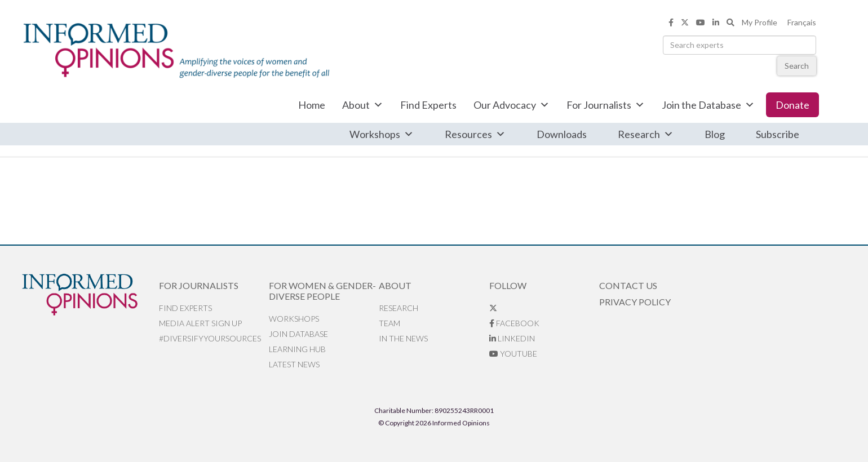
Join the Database (708, 105)
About (363, 105)
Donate (792, 105)
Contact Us (628, 285)
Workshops (382, 134)
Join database (298, 334)
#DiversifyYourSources (210, 338)
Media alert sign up (200, 323)
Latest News (294, 364)
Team (389, 323)
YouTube (513, 354)
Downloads (562, 134)
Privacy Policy (635, 302)
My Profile (759, 22)
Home (312, 105)
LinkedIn (512, 338)
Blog (715, 134)
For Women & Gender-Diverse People (322, 291)
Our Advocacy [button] (511, 105)
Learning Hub (297, 349)
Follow (508, 285)
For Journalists (606, 105)
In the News (403, 338)
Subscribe (778, 134)
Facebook (514, 323)
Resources (475, 134)
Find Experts (428, 105)
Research (646, 134)
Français (802, 22)
